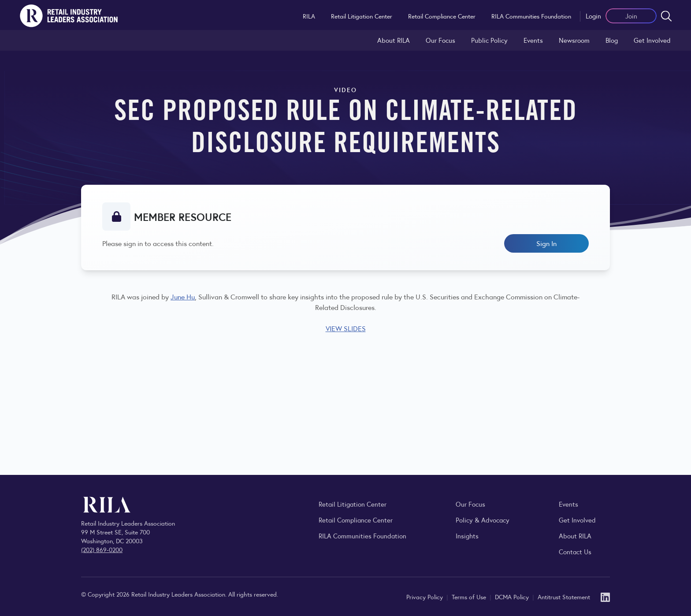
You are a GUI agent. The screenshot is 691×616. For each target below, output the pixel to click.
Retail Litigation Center (362, 16)
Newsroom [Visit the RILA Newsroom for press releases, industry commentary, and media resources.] (574, 40)
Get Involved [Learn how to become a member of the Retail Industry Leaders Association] (652, 40)
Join (631, 16)
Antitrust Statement (564, 597)
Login (593, 16)
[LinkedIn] (605, 596)
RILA (309, 16)
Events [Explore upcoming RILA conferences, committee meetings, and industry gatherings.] (568, 504)
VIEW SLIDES (346, 328)
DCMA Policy (513, 597)
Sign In (546, 243)
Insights (467, 536)
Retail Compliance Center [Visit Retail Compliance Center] (356, 520)
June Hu (183, 297)
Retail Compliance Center (442, 16)
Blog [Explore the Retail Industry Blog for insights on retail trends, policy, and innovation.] (612, 40)
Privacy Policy (425, 597)
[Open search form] (666, 16)
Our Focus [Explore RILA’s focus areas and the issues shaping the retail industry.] (440, 40)
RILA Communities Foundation (531, 16)
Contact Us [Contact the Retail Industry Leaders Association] (575, 551)
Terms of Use (470, 597)
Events (533, 40)
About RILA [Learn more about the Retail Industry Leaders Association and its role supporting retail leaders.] (394, 40)
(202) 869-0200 (102, 549)
